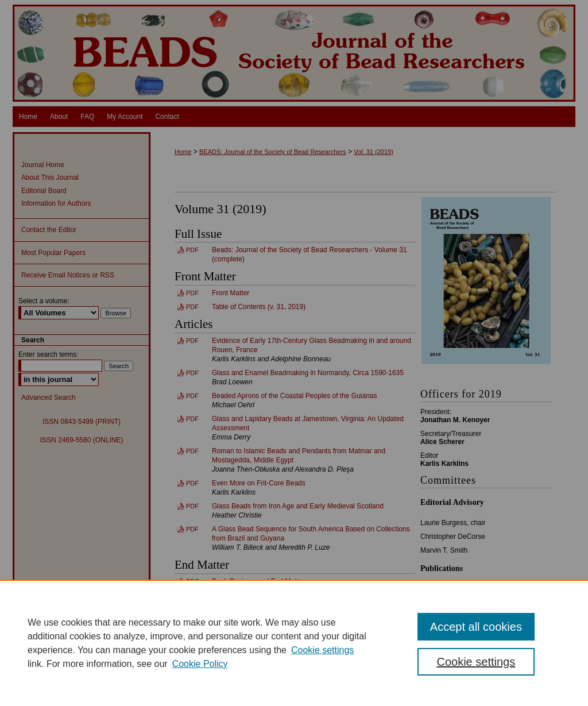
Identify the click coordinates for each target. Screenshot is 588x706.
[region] (294, 643)
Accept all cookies (476, 627)
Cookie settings (322, 650)
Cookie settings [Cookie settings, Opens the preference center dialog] (476, 662)
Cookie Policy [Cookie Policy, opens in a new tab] (200, 664)
